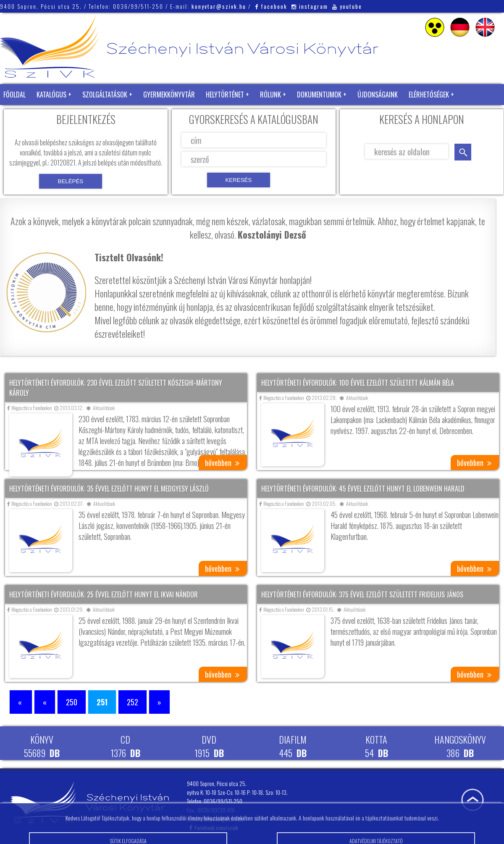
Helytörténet (225, 95)
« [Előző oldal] (45, 702)
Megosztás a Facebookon (30, 408)
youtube (347, 6)
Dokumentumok (319, 95)
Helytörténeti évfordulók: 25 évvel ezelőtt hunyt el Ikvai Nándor (104, 594)
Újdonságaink (378, 95)
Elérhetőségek (429, 95)
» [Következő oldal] (159, 702)
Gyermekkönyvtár (169, 95)
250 (72, 702)
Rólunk (270, 95)
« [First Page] (21, 702)
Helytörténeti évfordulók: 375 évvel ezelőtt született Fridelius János (362, 594)
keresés (463, 152)
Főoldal (14, 95)
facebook (271, 6)
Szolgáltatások (105, 95)
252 (133, 702)
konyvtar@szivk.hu (219, 6)
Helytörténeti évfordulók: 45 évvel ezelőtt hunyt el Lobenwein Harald (363, 489)
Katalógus (51, 95)
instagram (310, 6)
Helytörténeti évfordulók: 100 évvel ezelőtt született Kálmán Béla (358, 383)
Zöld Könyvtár (25, 116)
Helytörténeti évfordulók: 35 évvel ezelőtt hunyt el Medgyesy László (109, 489)
